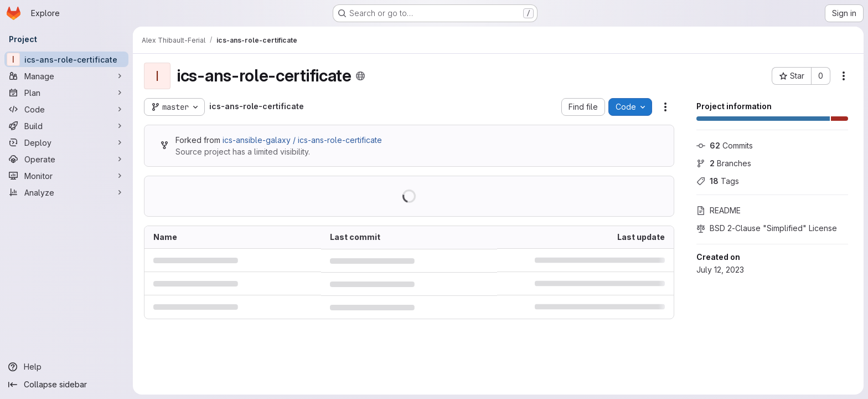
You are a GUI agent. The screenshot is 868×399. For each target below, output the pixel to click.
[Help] (66, 367)
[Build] (66, 126)
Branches (724, 163)
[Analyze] (66, 192)
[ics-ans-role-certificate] (66, 59)
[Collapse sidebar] (66, 385)
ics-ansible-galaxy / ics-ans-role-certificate (302, 140)
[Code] (66, 109)
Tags (718, 181)
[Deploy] (66, 142)
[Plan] (66, 93)
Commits (725, 145)
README (719, 210)
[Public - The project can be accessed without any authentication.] (360, 76)
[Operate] (66, 159)
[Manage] (66, 76)
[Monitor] (66, 176)
